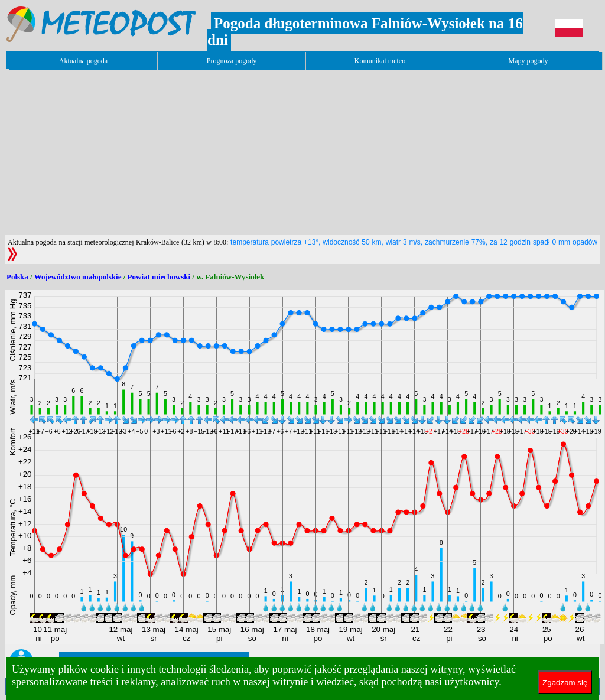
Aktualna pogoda (83, 61)
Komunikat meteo (380, 61)
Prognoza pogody (232, 61)
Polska (17, 277)
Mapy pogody (528, 61)
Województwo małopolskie (78, 277)
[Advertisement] (220, 152)
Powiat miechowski (159, 277)
